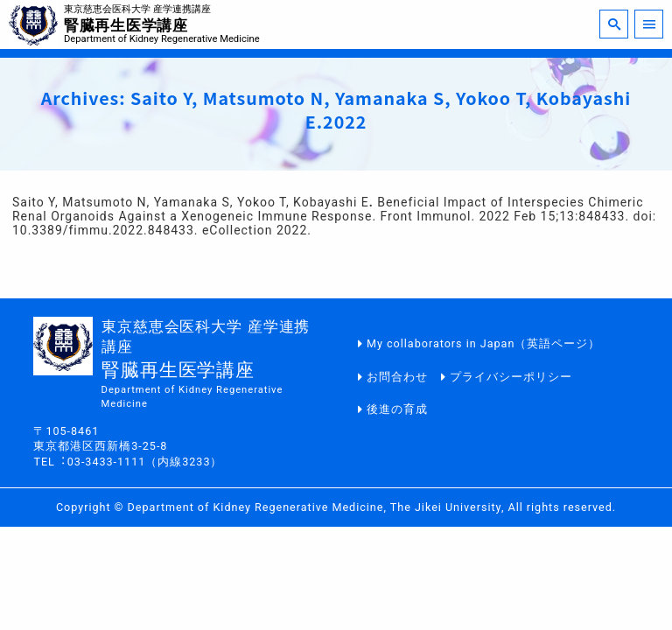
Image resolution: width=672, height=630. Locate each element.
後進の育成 (397, 409)
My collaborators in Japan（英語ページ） (483, 343)
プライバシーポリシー (511, 377)
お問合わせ (397, 377)
